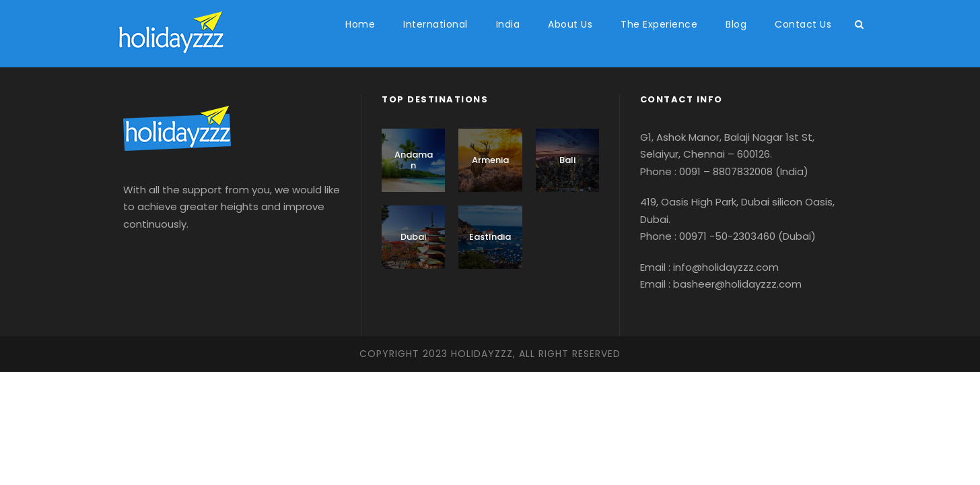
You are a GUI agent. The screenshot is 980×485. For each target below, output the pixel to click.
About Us (570, 24)
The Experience (659, 24)
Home (360, 24)
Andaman (414, 160)
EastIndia (490, 237)
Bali (567, 160)
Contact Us (803, 24)
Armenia (490, 160)
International (435, 24)
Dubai (413, 237)
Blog (736, 24)
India (508, 24)
